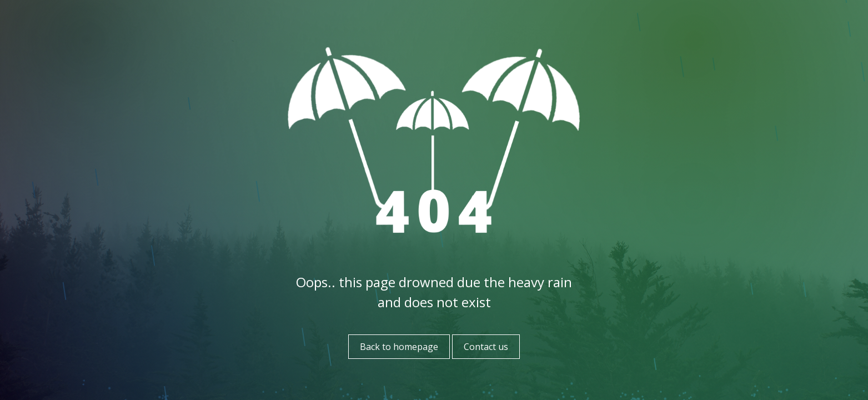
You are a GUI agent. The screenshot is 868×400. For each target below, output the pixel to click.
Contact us (486, 347)
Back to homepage (399, 347)
